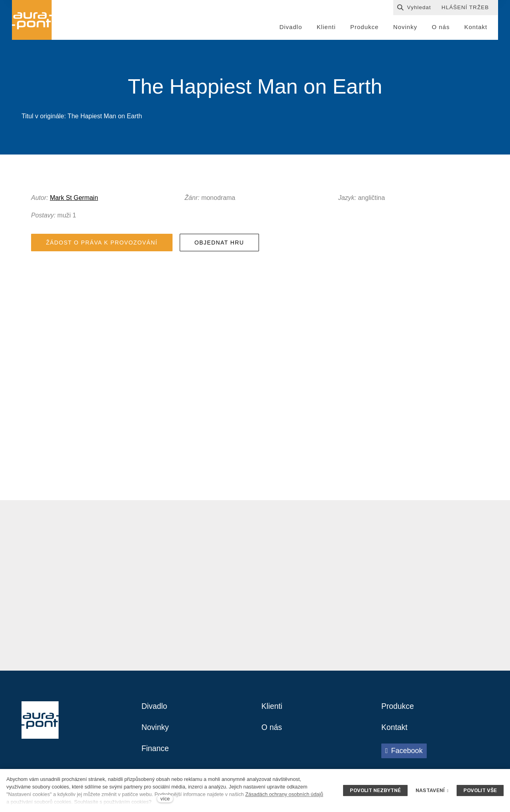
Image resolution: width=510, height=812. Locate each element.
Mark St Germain (74, 199)
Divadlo (155, 708)
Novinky (156, 730)
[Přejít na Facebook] (404, 753)
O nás (272, 730)
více (165, 799)
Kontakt (395, 730)
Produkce (398, 708)
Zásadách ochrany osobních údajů (284, 794)
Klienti (272, 708)
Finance (156, 751)
